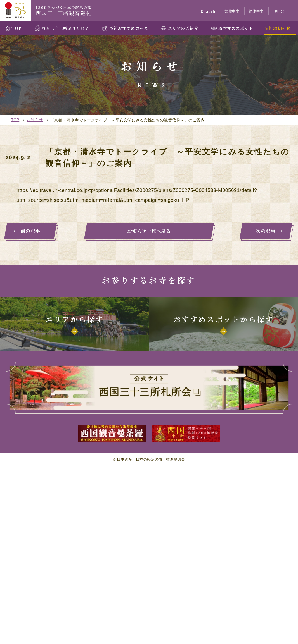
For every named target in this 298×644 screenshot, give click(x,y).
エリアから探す (74, 319)
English (208, 11)
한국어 (281, 11)
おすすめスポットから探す (223, 319)
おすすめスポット (236, 28)
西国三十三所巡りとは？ (65, 28)
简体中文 (256, 11)
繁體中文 (232, 11)
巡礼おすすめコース (128, 28)
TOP (16, 28)
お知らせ (282, 28)
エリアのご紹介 (183, 28)
